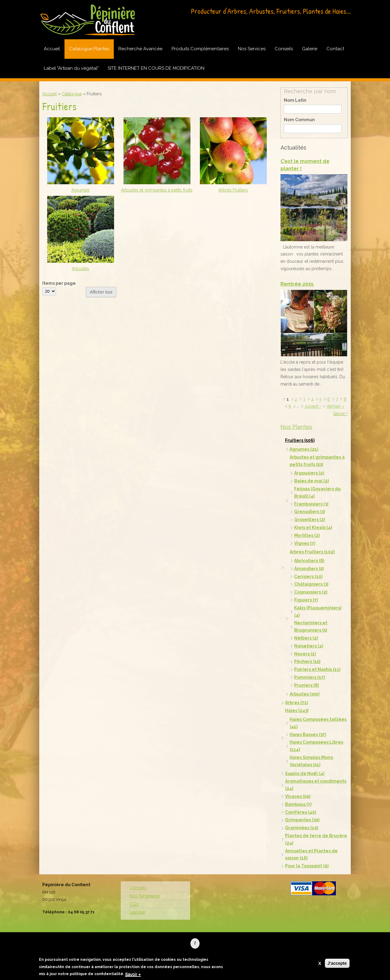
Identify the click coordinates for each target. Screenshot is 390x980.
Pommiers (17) (310, 677)
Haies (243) (297, 710)
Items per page (59, 283)
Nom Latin (295, 100)
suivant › (313, 406)
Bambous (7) (298, 804)
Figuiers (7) (306, 600)
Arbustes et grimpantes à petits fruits (157, 190)
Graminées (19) (302, 828)
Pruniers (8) (306, 685)
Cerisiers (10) (308, 576)
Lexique (137, 912)
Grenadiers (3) (310, 512)
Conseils (284, 49)
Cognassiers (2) (311, 592)
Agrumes (80, 190)
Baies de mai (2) (312, 481)
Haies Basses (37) (308, 735)
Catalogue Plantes (89, 49)
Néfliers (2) (306, 638)
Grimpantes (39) (302, 820)
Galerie (310, 49)
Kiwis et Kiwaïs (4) (313, 527)
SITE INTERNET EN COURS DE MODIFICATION (156, 68)
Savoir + (340, 414)
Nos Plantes (296, 427)
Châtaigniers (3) (311, 584)
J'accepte (337, 964)
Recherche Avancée (140, 49)
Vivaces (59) (298, 796)
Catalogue (72, 94)
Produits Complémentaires (200, 49)
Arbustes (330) (305, 694)
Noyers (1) (305, 654)
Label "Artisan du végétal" (71, 68)
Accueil (52, 49)
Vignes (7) (305, 543)
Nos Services (252, 49)
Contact (335, 49)
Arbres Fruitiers (233, 190)
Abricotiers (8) (309, 561)
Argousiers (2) (309, 473)
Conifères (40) (301, 812)
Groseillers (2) (310, 520)
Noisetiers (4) (309, 646)
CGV (134, 904)
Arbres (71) (296, 703)
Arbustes (80, 269)
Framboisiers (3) (311, 504)
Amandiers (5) (309, 569)
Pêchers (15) (307, 661)
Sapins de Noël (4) (305, 774)
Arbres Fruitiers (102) (312, 552)
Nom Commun (299, 120)
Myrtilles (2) (307, 535)
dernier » (336, 406)
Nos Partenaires (145, 896)
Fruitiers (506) (300, 440)
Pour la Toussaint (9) (307, 866)
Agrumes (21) (304, 449)
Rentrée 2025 (297, 284)
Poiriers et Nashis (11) (317, 669)
